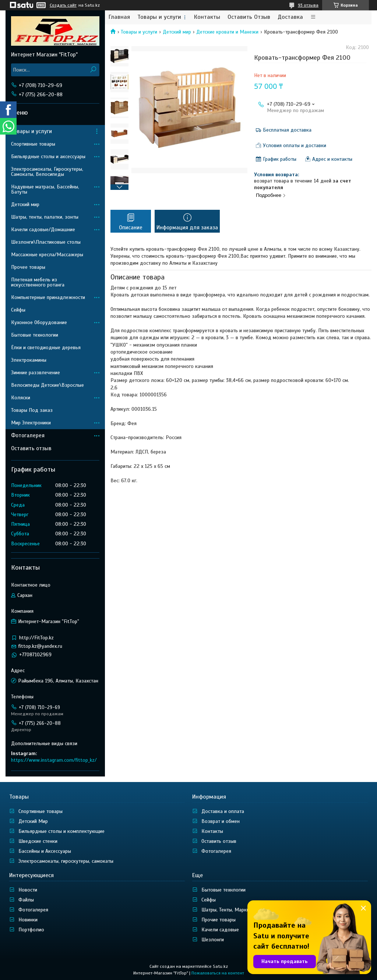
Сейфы (18, 310)
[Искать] (93, 70)
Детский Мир (33, 821)
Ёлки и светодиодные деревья (46, 347)
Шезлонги (213, 940)
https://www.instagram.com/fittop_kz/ (54, 760)
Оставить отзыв (31, 448)
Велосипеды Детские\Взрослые (47, 385)
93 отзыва (308, 5)
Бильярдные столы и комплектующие (61, 831)
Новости (28, 890)
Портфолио (31, 930)
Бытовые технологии (35, 335)
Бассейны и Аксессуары (45, 851)
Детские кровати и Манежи (227, 32)
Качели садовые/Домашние (43, 230)
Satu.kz (220, 966)
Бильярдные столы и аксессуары (48, 157)
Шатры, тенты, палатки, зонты (45, 217)
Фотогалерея (28, 435)
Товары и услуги (159, 17)
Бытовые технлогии (223, 890)
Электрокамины (29, 360)
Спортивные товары (33, 144)
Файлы (26, 900)
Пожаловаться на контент (218, 973)
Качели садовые (220, 930)
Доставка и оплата (223, 811)
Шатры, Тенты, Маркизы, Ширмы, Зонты (246, 910)
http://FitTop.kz (36, 638)
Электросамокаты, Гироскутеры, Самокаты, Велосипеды (47, 172)
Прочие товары (219, 920)
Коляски (21, 398)
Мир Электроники (31, 423)
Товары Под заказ (32, 410)
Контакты (207, 17)
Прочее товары (28, 267)
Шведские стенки (38, 841)
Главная (119, 17)
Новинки (28, 920)
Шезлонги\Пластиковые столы (46, 242)
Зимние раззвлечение (36, 373)
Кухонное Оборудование (39, 322)
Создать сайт (63, 5)
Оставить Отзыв (249, 17)
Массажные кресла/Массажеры (47, 255)
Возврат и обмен (221, 821)
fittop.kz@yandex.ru (40, 646)
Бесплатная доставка (287, 130)
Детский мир (177, 32)
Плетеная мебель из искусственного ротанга (38, 282)
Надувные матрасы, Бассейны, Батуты (45, 189)
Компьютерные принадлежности (48, 297)
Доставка (290, 17)
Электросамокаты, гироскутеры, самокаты (66, 861)
